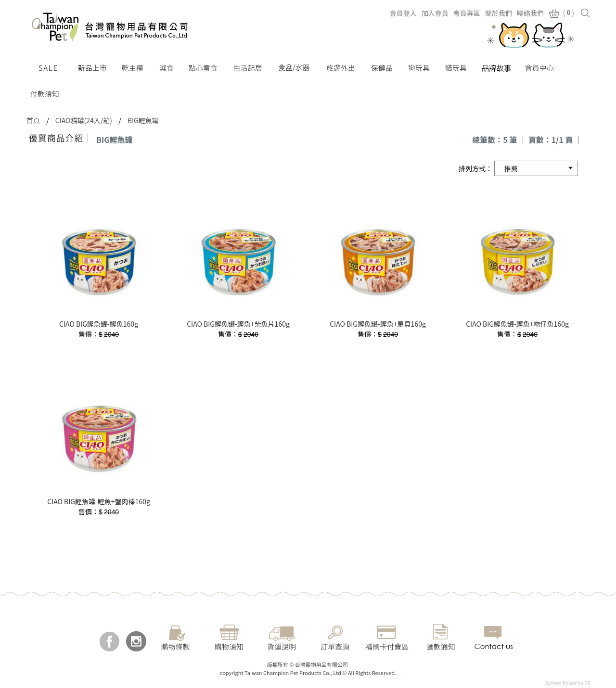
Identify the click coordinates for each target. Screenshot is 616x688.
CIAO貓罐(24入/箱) (84, 120)
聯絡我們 (530, 13)
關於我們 (499, 13)
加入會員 (435, 13)
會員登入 (403, 13)
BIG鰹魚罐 (143, 120)
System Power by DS (568, 683)
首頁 (33, 120)
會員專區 (467, 13)
